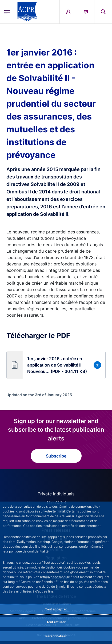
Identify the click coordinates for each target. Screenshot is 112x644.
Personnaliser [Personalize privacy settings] (56, 636)
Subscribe (56, 456)
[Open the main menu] (7, 12)
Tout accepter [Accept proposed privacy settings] (56, 609)
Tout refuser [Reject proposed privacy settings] (56, 622)
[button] (56, 365)
